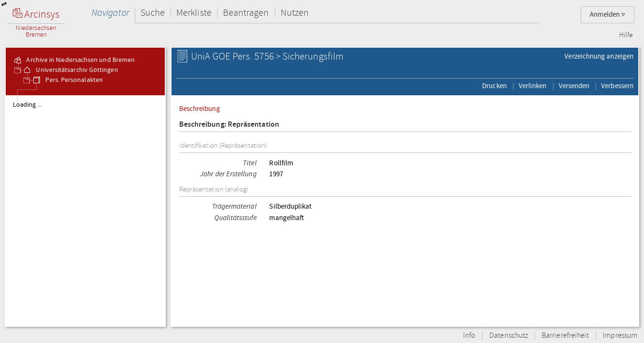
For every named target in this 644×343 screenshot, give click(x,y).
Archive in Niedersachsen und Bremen (74, 60)
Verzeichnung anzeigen (599, 56)
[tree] (85, 211)
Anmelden (608, 15)
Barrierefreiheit (565, 336)
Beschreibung (200, 109)
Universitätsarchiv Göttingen (70, 70)
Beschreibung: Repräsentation (229, 125)
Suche (153, 13)
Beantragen (246, 13)
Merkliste (194, 13)
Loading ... (27, 105)
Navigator (110, 13)
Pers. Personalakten (67, 80)
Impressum (620, 336)
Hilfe (626, 35)
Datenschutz (508, 336)
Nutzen (295, 13)
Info (469, 336)
